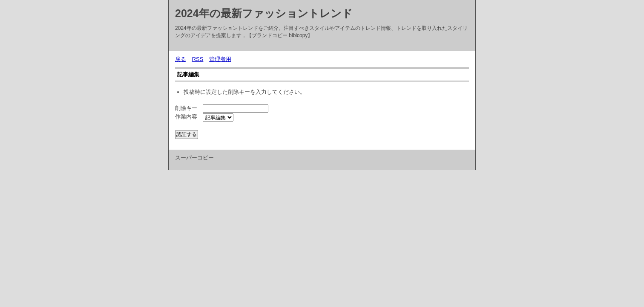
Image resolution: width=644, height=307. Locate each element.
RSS (198, 59)
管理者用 (220, 59)
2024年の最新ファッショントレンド (264, 13)
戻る (181, 59)
